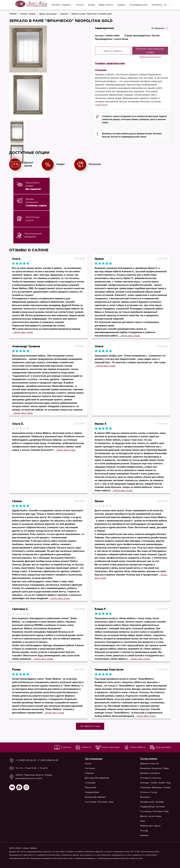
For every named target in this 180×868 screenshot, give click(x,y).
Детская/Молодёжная (95, 778)
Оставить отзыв (90, 726)
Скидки (121, 5)
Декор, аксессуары (48, 14)
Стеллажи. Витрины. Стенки (155, 788)
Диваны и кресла (149, 764)
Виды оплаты (106, 5)
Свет (143, 821)
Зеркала (64, 14)
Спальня (88, 773)
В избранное (160, 28)
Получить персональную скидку (150, 51)
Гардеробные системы (152, 807)
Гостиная (88, 768)
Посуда (144, 831)
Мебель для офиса (150, 826)
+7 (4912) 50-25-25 (25, 760)
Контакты (157, 5)
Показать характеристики (110, 63)
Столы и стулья (148, 792)
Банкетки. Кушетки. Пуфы (154, 768)
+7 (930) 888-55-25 (45, 760)
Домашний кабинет (94, 797)
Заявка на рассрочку (150, 57)
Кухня (86, 764)
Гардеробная (90, 792)
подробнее (101, 105)
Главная (13, 14)
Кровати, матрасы (150, 773)
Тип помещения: (92, 759)
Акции (91, 5)
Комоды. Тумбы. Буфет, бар (155, 783)
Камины (144, 835)
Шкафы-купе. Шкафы (152, 802)
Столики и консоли (151, 778)
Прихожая (89, 788)
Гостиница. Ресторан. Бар (97, 802)
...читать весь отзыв (22, 332)
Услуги (80, 5)
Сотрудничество (138, 5)
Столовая (88, 783)
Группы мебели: (149, 759)
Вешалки (145, 797)
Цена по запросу (113, 51)
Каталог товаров (61, 5)
